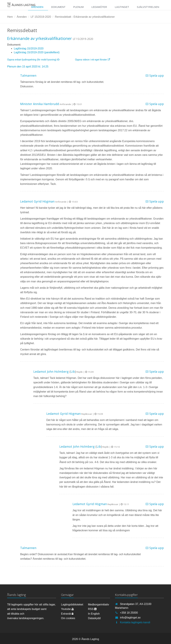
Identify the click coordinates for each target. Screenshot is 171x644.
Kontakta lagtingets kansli (135, 622)
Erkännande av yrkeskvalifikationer (39, 38)
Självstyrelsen (148, 7)
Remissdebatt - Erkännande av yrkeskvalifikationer (85, 17)
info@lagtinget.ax (130, 618)
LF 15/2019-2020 (41, 17)
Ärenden (37, 7)
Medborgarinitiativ (98, 605)
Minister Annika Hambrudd (40, 104)
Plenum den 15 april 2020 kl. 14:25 (28, 67)
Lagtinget (122, 7)
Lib (73, 372)
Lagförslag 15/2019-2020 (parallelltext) (37, 52)
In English (94, 614)
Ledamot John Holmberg (51, 372)
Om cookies (68, 618)
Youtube (67, 609)
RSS (92, 609)
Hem (10, 17)
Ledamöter (99, 7)
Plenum (78, 7)
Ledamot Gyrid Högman (37, 201)
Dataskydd (94, 618)
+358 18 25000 (129, 613)
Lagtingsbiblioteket (72, 605)
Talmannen (28, 75)
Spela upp (155, 75)
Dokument (58, 7)
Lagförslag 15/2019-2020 (29, 49)
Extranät (67, 614)
